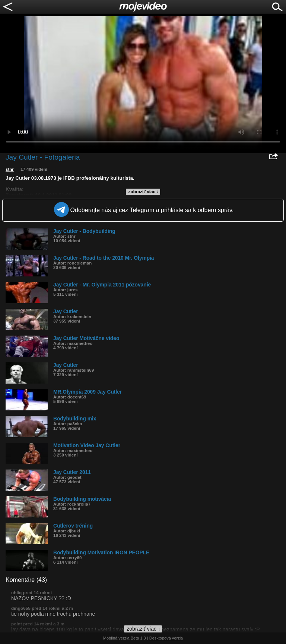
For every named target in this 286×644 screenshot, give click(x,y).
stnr (10, 169)
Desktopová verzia (166, 638)
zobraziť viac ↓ (144, 192)
